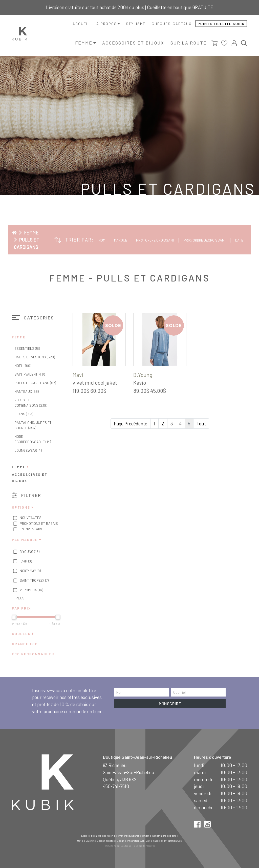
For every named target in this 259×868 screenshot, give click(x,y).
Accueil (81, 24)
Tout (201, 424)
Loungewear (28, 450)
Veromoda (27, 590)
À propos (107, 24)
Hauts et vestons (35, 357)
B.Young (26, 552)
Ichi (22, 561)
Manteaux (27, 391)
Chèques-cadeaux (172, 24)
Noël (23, 366)
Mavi (78, 375)
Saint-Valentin (30, 374)
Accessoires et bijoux (133, 43)
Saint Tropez (30, 581)
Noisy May (26, 571)
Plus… (21, 598)
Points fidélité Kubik (221, 24)
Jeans (24, 414)
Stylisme (136, 24)
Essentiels (28, 348)
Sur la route (189, 43)
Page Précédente (131, 424)
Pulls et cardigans (35, 383)
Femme (84, 43)
